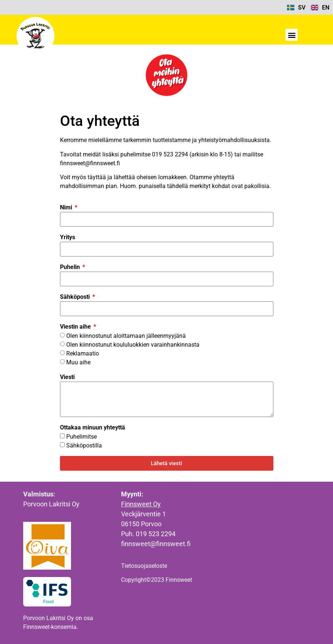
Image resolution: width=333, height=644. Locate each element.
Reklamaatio (83, 353)
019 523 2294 (156, 534)
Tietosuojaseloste (144, 566)
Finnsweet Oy (141, 504)
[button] (292, 35)
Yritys (68, 237)
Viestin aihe (76, 327)
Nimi (67, 207)
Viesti (67, 377)
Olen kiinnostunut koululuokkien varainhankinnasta (133, 345)
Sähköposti (76, 297)
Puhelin (71, 267)
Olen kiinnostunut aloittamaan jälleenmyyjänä (126, 336)
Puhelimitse (82, 437)
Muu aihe (78, 362)
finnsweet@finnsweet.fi (156, 544)
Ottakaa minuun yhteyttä (93, 427)
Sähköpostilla (84, 445)
